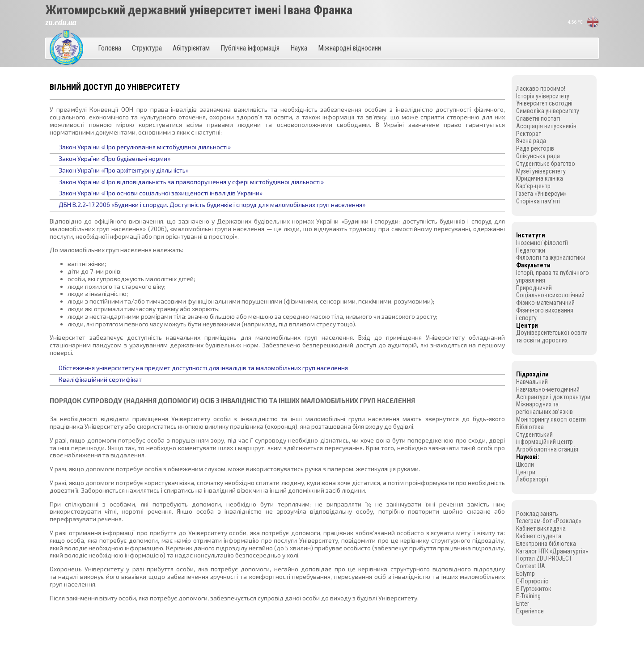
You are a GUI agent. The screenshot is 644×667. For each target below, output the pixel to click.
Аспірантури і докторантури (553, 397)
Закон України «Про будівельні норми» (114, 158)
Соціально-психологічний (550, 295)
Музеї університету (541, 171)
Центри (526, 472)
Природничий (534, 288)
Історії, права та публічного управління (553, 277)
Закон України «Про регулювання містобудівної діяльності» (145, 147)
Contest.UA (531, 566)
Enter (523, 604)
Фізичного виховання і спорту (545, 314)
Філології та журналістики (551, 258)
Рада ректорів (535, 148)
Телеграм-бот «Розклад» (549, 521)
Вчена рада (531, 141)
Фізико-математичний (545, 303)
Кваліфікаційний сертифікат (100, 379)
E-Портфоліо (532, 581)
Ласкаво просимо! (541, 89)
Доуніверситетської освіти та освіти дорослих (552, 336)
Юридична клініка (540, 178)
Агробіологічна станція (547, 449)
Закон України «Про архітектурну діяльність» (124, 170)
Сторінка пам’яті (538, 201)
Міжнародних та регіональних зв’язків (544, 408)
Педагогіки (531, 250)
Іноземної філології (542, 243)
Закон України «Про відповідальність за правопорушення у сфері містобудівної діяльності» (191, 182)
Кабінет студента (539, 536)
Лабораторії (532, 479)
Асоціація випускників (546, 126)
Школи (525, 464)
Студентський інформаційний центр (544, 438)
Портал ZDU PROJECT (544, 558)
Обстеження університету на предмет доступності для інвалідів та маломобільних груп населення (203, 368)
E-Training (528, 596)
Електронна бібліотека (546, 544)
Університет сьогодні (544, 103)
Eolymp (525, 574)
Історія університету (543, 96)
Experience (530, 611)
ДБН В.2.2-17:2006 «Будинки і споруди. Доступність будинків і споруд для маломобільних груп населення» (212, 205)
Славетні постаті (538, 118)
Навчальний (532, 382)
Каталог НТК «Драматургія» (552, 551)
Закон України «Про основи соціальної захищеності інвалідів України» (161, 193)
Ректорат (529, 134)
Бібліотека (530, 427)
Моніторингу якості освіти (551, 419)
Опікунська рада (538, 156)
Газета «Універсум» (541, 194)
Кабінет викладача (541, 528)
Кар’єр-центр (533, 186)
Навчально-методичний (548, 389)
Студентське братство (546, 164)
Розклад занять (537, 514)
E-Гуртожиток (534, 589)
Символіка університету (548, 111)
